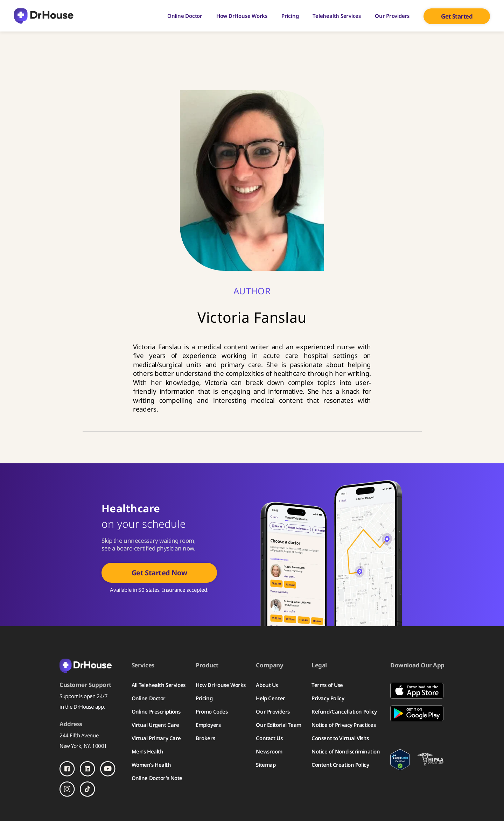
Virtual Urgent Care (155, 725)
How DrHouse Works (242, 16)
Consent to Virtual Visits (340, 738)
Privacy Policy (328, 698)
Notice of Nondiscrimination (346, 751)
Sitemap (266, 765)
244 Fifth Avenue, (80, 735)
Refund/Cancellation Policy (344, 711)
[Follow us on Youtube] (108, 769)
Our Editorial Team (278, 725)
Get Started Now (159, 573)
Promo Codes (212, 711)
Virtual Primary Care (156, 738)
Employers (208, 725)
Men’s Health (148, 751)
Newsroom (269, 751)
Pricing (290, 16)
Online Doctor (185, 16)
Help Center (270, 698)
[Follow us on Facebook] (67, 769)
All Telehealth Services (159, 685)
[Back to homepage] (90, 665)
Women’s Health (151, 765)
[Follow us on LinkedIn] (87, 769)
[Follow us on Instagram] (67, 789)
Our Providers (392, 16)
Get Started (457, 16)
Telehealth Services (337, 16)
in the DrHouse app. (82, 707)
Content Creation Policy (340, 765)
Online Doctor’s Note (157, 778)
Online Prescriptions (156, 711)
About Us (267, 685)
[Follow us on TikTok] (87, 789)
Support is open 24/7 (83, 696)
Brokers (205, 738)
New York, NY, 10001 (83, 746)
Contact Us (269, 738)
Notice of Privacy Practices (344, 725)
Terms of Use (327, 685)
